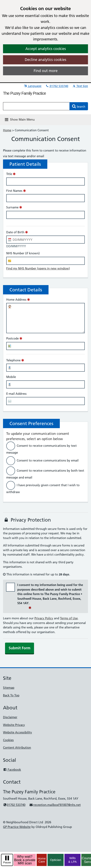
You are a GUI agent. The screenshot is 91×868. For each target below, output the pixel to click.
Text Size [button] (80, 86)
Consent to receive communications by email (48, 460)
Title (9, 174)
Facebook (12, 770)
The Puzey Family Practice (24, 93)
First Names (14, 191)
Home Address (16, 300)
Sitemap (9, 688)
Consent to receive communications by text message (41, 449)
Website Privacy (14, 725)
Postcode (12, 338)
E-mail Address (16, 394)
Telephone (13, 360)
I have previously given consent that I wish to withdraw (43, 489)
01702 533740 (57, 86)
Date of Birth (15, 232)
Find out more (46, 71)
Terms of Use (69, 618)
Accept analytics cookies (46, 49)
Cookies (8, 740)
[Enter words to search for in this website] (36, 106)
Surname (12, 207)
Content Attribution (17, 748)
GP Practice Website (17, 827)
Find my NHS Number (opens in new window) (38, 268)
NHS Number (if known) (23, 253)
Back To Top (11, 695)
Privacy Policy (44, 618)
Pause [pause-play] (7, 862)
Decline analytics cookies (45, 60)
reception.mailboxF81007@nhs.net (55, 805)
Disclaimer (10, 717)
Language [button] (33, 86)
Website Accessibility (18, 732)
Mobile (11, 377)
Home (7, 130)
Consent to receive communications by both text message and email (45, 474)
